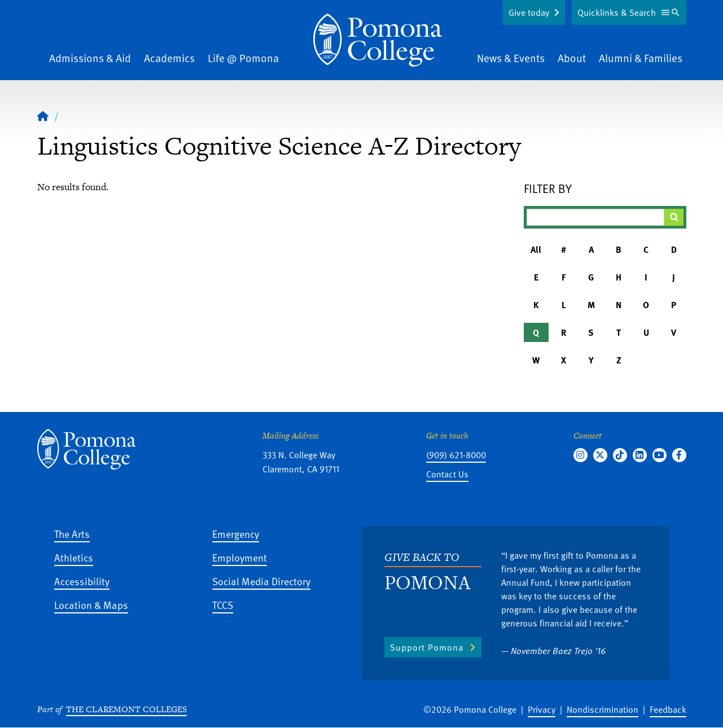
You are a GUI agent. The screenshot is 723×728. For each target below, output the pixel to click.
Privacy (542, 709)
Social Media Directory (261, 581)
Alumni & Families (641, 58)
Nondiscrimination (602, 709)
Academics (169, 58)
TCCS (223, 605)
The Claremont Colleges (126, 709)
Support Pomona (427, 647)
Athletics (74, 557)
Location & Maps (91, 605)
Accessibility (82, 581)
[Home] (378, 40)
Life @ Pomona (243, 58)
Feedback (668, 709)
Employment (240, 557)
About (572, 58)
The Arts (72, 534)
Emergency (236, 534)
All (536, 249)
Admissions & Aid (90, 58)
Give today (529, 12)
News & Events (511, 58)
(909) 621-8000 (456, 455)
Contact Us (447, 474)
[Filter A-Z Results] (595, 217)
